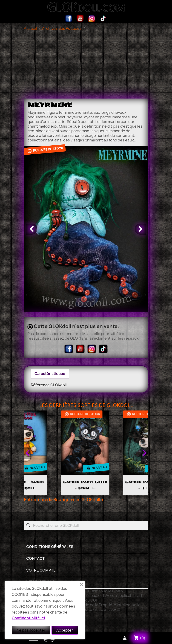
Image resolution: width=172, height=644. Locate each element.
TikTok (103, 18)
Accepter (65, 630)
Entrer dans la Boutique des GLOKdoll (65, 500)
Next (144, 453)
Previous (28, 453)
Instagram (92, 18)
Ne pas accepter (31, 630)
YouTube (80, 18)
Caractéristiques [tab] (50, 374)
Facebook (69, 18)
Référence (40, 385)
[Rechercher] (86, 525)
